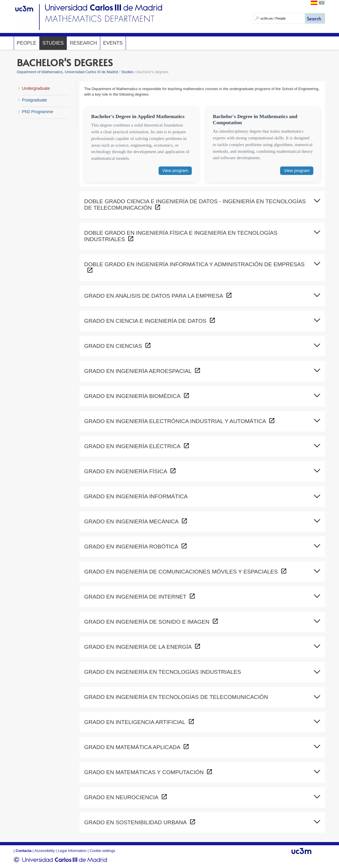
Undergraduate (36, 88)
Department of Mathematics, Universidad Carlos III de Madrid (67, 72)
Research (83, 43)
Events (113, 43)
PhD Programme (37, 112)
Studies (53, 43)
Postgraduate (34, 100)
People (27, 43)
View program (175, 171)
